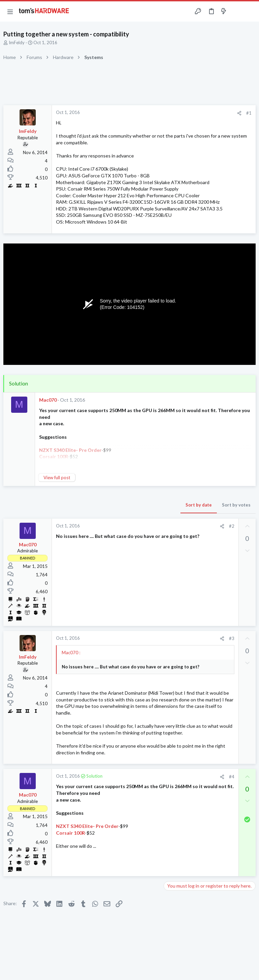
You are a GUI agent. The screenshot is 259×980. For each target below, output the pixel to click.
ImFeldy (17, 42)
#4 (232, 777)
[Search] (250, 12)
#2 (232, 526)
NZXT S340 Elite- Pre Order (87, 826)
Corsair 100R (70, 833)
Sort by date (199, 505)
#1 (249, 113)
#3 (232, 638)
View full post (57, 478)
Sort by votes (236, 505)
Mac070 (48, 400)
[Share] (239, 113)
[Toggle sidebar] (237, 11)
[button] (10, 11)
